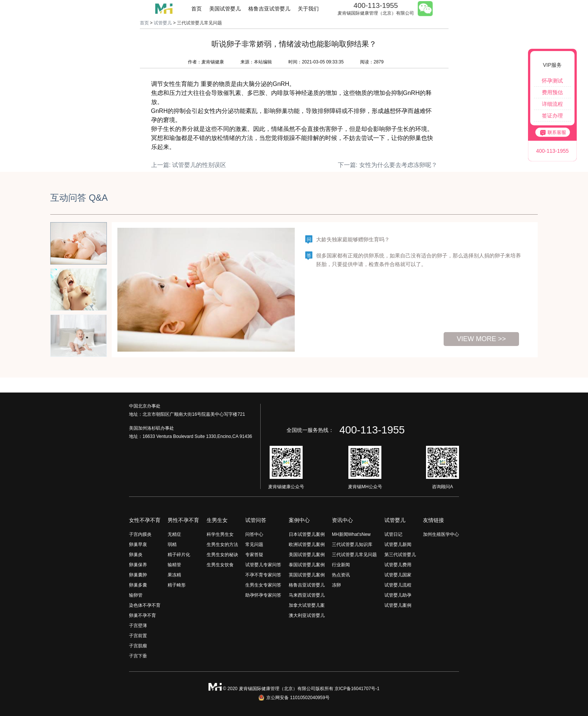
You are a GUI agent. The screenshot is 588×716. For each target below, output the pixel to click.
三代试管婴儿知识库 (352, 545)
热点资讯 (341, 575)
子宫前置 (138, 636)
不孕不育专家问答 (263, 575)
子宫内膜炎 (140, 534)
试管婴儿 (163, 23)
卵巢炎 (136, 555)
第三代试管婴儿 (400, 555)
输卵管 (136, 595)
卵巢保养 (138, 565)
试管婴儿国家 (398, 575)
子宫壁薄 (138, 626)
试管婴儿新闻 (398, 545)
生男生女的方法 (222, 545)
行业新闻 (341, 565)
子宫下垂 (138, 656)
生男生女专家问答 (263, 585)
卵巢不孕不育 (142, 615)
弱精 (172, 545)
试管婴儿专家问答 (263, 565)
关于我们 (308, 9)
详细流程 (552, 104)
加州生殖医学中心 (441, 534)
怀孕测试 (552, 81)
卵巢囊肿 (138, 575)
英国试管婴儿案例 (307, 575)
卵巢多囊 (138, 585)
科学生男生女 (220, 534)
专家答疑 (254, 555)
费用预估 (552, 92)
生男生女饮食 (220, 565)
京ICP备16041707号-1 (357, 689)
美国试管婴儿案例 (307, 555)
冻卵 (336, 585)
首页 (196, 9)
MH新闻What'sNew (351, 534)
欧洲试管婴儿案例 (307, 545)
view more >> (481, 339)
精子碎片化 (179, 555)
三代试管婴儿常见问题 (354, 555)
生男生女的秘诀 (222, 555)
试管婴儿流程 (398, 585)
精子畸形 (177, 585)
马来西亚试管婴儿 (307, 595)
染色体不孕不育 (145, 605)
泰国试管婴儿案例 (307, 565)
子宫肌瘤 (138, 646)
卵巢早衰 (138, 545)
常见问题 (254, 545)
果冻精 (174, 575)
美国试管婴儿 (225, 9)
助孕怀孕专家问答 (263, 595)
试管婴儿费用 (398, 565)
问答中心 (254, 534)
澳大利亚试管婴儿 (307, 615)
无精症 (174, 534)
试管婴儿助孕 (398, 595)
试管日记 (393, 534)
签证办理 (552, 116)
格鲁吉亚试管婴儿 (269, 9)
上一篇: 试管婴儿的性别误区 (189, 165)
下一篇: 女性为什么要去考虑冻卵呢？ (388, 165)
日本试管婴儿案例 (307, 534)
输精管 (174, 565)
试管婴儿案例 (398, 605)
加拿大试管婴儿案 (307, 605)
